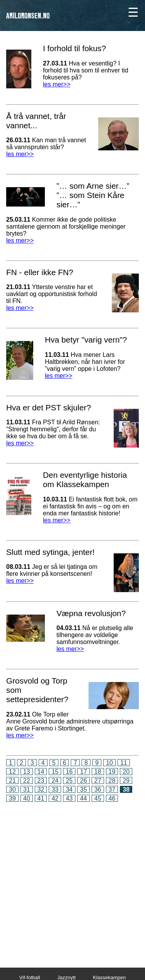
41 (41, 798)
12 (12, 772)
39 (12, 798)
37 (112, 790)
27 (98, 781)
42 (55, 798)
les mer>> (57, 84)
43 (69, 798)
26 (84, 781)
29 (126, 781)
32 (41, 790)
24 (55, 781)
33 (55, 790)
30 (12, 790)
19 (112, 772)
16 (69, 772)
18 (98, 772)
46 (112, 798)
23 (41, 781)
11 (124, 763)
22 (27, 781)
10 (109, 763)
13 (27, 772)
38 (126, 790)
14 (41, 772)
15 (55, 772)
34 (69, 790)
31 (27, 790)
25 (69, 781)
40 (27, 798)
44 (84, 798)
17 (84, 772)
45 (98, 798)
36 (98, 790)
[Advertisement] (72, 879)
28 (112, 781)
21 (12, 781)
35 (84, 790)
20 (126, 772)
